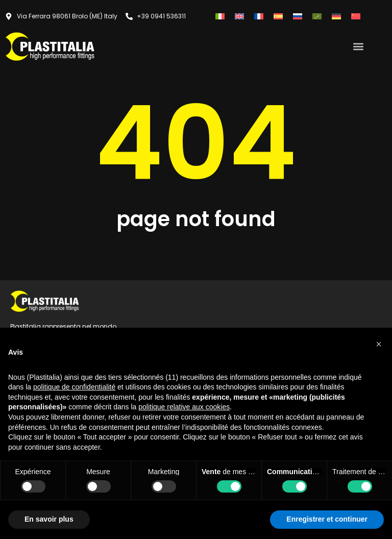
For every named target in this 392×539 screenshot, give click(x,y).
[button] (358, 46)
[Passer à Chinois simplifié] (356, 16)
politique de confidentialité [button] (74, 387)
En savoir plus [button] (49, 519)
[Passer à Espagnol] (278, 16)
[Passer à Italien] (220, 16)
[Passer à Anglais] (239, 16)
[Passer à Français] (259, 16)
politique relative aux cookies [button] (184, 407)
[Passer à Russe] (298, 16)
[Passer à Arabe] (317, 16)
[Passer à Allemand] (336, 16)
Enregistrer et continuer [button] (327, 519)
